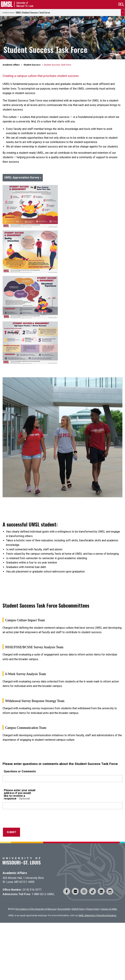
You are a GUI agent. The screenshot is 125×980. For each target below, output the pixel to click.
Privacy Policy (93, 909)
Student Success (32, 65)
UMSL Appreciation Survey (22, 177)
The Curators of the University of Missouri (36, 909)
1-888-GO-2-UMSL (43, 894)
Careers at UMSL (109, 909)
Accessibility (64, 909)
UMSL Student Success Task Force (33, 13)
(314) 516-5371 (32, 890)
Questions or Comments (20, 771)
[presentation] (29, 819)
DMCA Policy (78, 909)
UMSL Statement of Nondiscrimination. (98, 915)
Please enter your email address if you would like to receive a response (20, 794)
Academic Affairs (11, 65)
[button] (121, 4)
